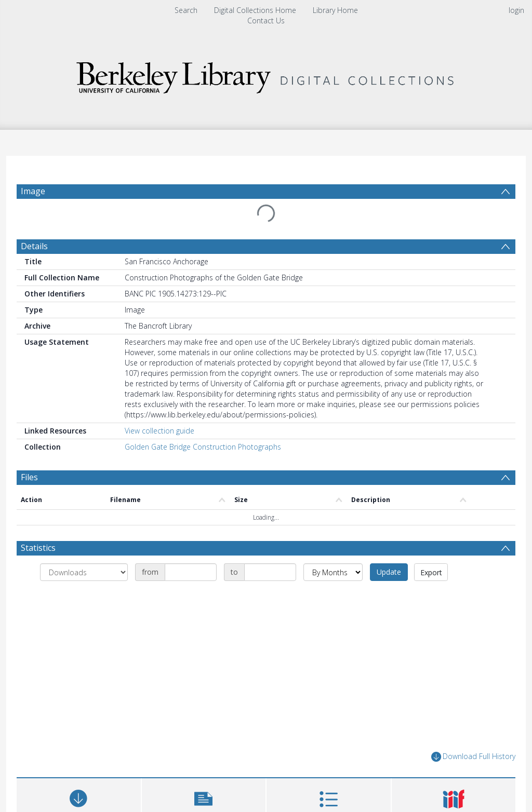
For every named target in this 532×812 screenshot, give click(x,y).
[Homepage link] (266, 75)
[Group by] (84, 572)
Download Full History (473, 757)
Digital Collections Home (255, 10)
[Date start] (191, 572)
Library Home (335, 10)
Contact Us (266, 21)
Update (389, 572)
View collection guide (159, 431)
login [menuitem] (516, 10)
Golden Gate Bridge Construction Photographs (203, 447)
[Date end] (270, 572)
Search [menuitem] (186, 10)
